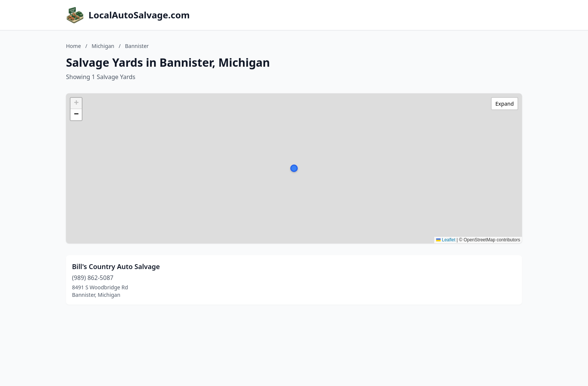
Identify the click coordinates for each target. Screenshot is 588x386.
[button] (294, 168)
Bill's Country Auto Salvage (116, 266)
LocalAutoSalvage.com (139, 15)
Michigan (103, 46)
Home (73, 46)
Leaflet (446, 240)
